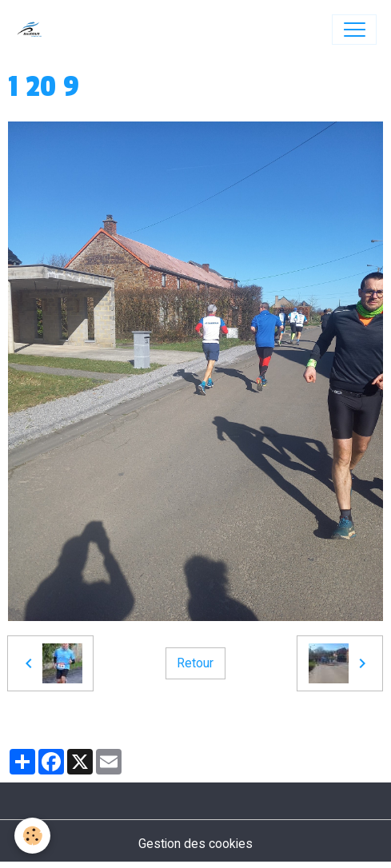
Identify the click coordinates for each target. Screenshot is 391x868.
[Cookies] (32, 836)
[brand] (33, 30)
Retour (195, 663)
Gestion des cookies (195, 844)
